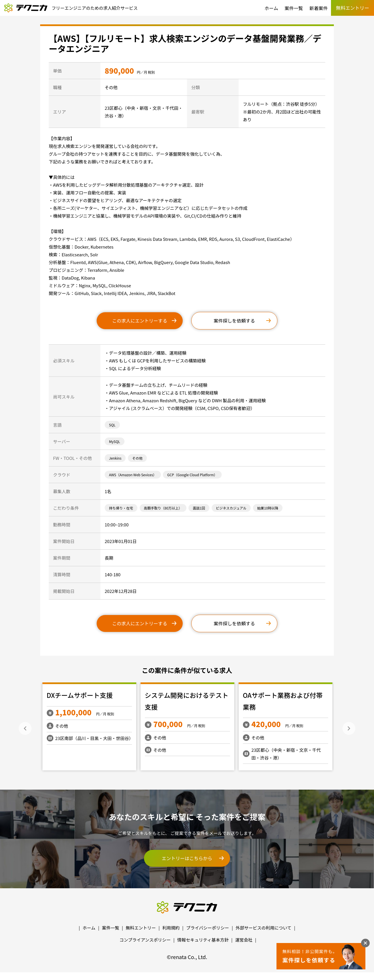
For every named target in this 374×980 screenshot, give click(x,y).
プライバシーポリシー (208, 928)
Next (349, 728)
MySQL (115, 441)
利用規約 (171, 928)
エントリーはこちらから (187, 858)
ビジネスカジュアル (231, 508)
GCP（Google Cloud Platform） (192, 475)
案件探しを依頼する (234, 321)
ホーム (271, 8)
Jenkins (115, 458)
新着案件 (319, 8)
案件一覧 (294, 8)
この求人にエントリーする (140, 321)
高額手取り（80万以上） (163, 508)
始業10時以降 (268, 508)
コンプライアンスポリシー (145, 940)
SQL (112, 425)
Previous (25, 728)
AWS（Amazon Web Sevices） (133, 475)
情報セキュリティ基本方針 (203, 940)
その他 (137, 458)
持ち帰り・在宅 (121, 508)
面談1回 (199, 508)
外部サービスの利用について (263, 928)
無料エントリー (141, 928)
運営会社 (244, 940)
